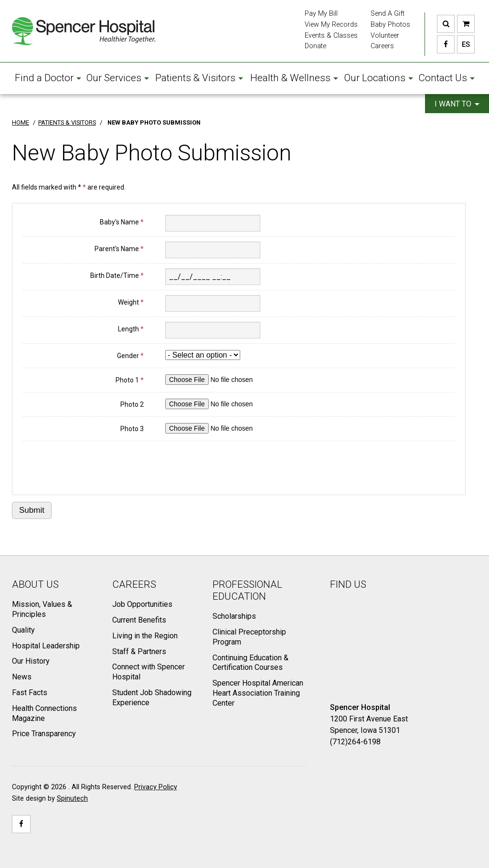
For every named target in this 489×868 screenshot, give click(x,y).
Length (131, 329)
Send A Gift (388, 14)
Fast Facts (30, 693)
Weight (131, 302)
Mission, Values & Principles (42, 609)
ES (463, 44)
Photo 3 (132, 429)
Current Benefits (139, 620)
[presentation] (95, 465)
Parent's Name (119, 249)
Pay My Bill (321, 14)
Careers (382, 46)
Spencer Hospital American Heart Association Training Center (258, 693)
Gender (130, 356)
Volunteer (385, 36)
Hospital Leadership (46, 646)
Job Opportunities (142, 604)
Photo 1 (130, 380)
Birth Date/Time (117, 275)
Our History (31, 661)
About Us (35, 584)
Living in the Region (145, 636)
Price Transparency (44, 734)
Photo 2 (132, 404)
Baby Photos (390, 25)
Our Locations (379, 78)
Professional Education (247, 590)
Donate (315, 46)
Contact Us (446, 78)
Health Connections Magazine (44, 713)
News (22, 677)
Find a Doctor (48, 78)
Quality (23, 630)
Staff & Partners (139, 651)
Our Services (118, 78)
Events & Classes (331, 36)
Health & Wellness (294, 78)
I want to (457, 104)
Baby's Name (122, 222)
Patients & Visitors (199, 78)
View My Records (331, 25)
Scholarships (234, 616)
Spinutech (72, 799)
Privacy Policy (156, 787)
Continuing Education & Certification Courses (250, 663)
